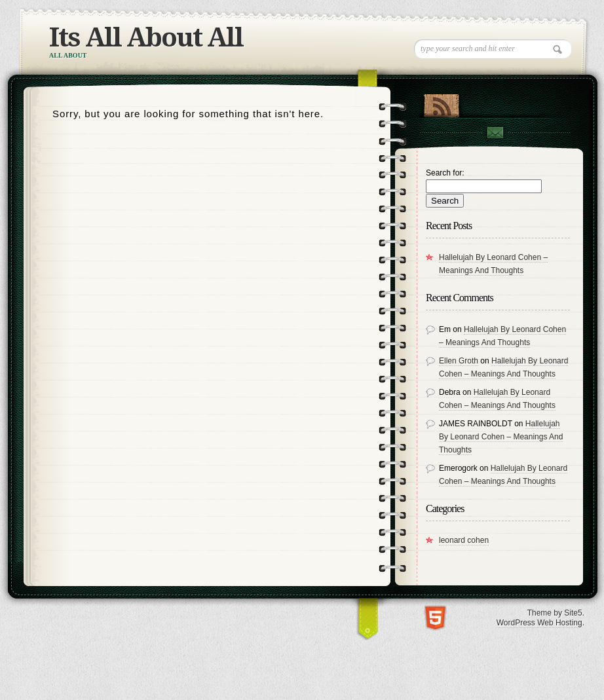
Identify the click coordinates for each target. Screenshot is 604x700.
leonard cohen (464, 540)
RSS (441, 103)
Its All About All (146, 38)
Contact (495, 133)
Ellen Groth (459, 361)
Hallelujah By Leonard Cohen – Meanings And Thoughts (501, 437)
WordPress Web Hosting (539, 623)
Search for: (445, 173)
